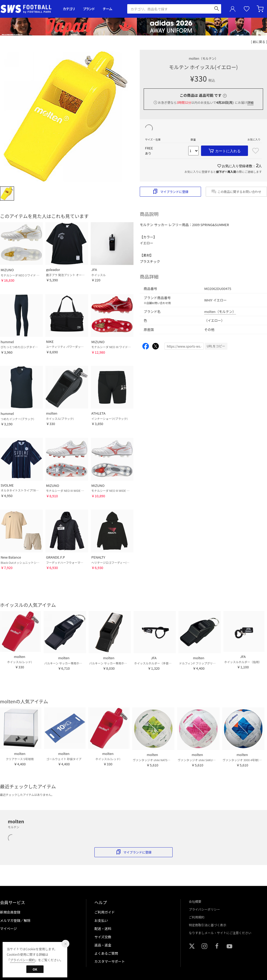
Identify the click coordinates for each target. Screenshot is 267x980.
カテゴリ (69, 9)
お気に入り (247, 9)
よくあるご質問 (106, 953)
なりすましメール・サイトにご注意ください (220, 933)
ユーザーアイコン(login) (233, 9)
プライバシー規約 (22, 960)
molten (203, 58)
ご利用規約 (197, 917)
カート (261, 9)
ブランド (89, 9)
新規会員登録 (10, 912)
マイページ (8, 928)
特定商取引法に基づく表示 (208, 925)
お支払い (101, 920)
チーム (107, 9)
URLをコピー (216, 346)
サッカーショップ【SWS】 (28, 9)
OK (35, 969)
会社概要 (195, 901)
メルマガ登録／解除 (15, 920)
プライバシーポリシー (204, 909)
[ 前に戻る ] (259, 42)
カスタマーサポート (110, 961)
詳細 (250, 102)
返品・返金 (103, 945)
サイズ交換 (103, 937)
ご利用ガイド (105, 912)
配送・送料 (103, 928)
